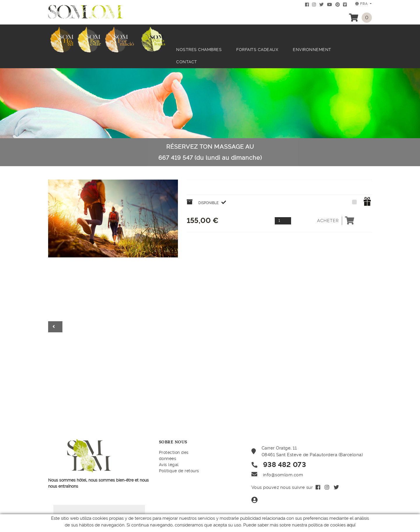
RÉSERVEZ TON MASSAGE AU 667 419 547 (210, 152)
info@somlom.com (283, 475)
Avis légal (169, 465)
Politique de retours (179, 471)
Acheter (336, 221)
